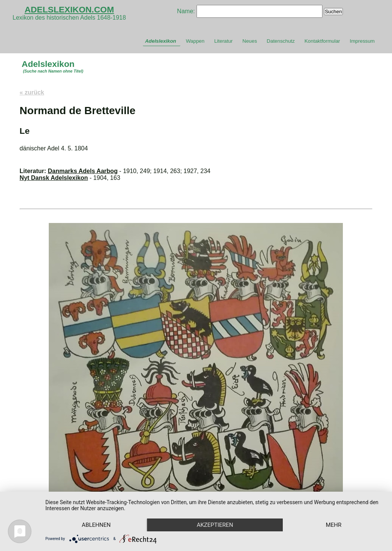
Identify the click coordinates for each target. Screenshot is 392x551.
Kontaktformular (322, 41)
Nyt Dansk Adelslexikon (54, 178)
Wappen (195, 41)
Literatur (224, 41)
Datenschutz (281, 41)
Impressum (362, 41)
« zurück (32, 92)
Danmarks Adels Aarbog (83, 171)
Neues (250, 41)
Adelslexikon (161, 41)
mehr (334, 525)
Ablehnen (96, 525)
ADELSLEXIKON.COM (69, 9)
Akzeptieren (215, 525)
